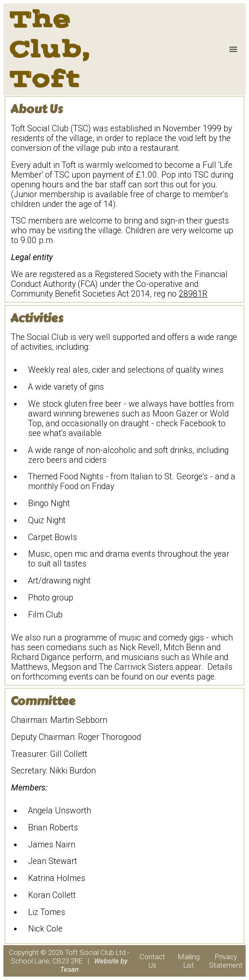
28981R (193, 294)
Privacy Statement (226, 961)
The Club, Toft (49, 49)
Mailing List (189, 961)
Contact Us (152, 961)
